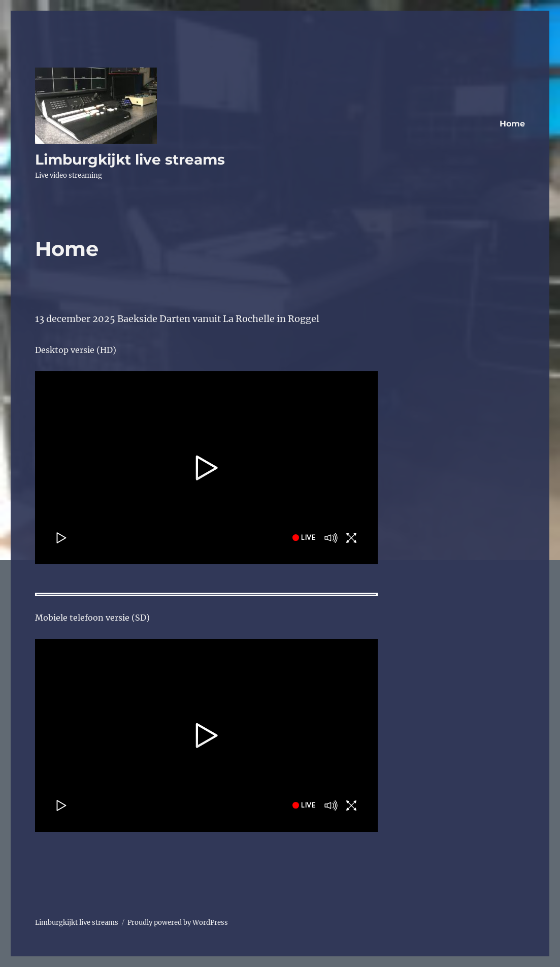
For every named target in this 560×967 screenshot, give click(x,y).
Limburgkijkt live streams (130, 159)
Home (512, 124)
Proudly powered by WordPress (178, 923)
